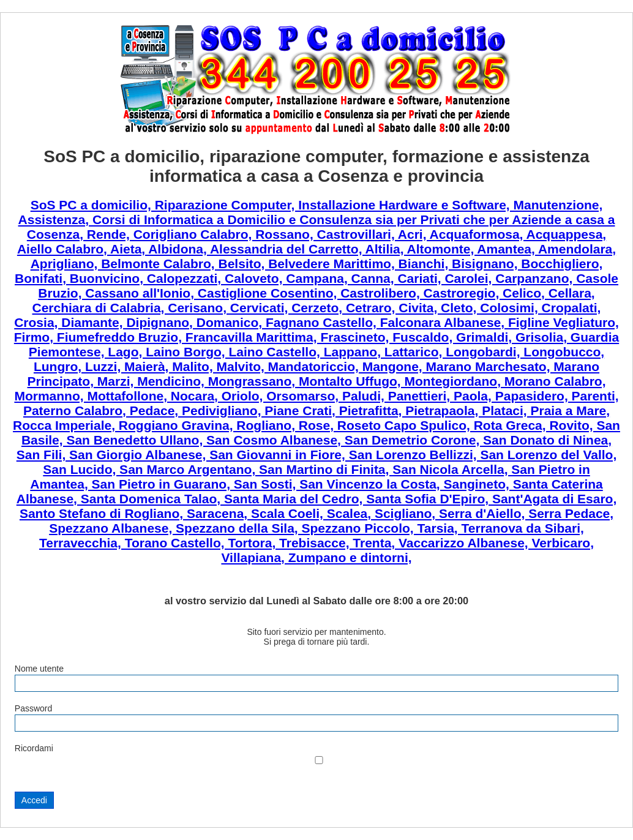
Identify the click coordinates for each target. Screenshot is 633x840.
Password (33, 708)
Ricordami (34, 748)
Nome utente (39, 669)
